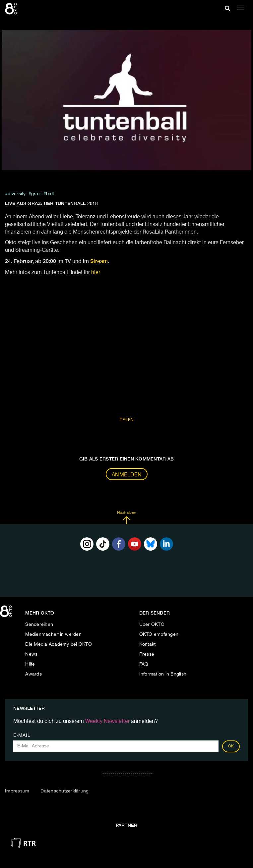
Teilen (127, 420)
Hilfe (30, 664)
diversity (17, 194)
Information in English (163, 674)
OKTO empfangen (159, 634)
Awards (33, 674)
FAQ (144, 664)
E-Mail (22, 735)
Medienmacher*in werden (53, 634)
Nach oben (126, 517)
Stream (99, 261)
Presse (147, 654)
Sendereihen (39, 624)
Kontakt (148, 644)
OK (231, 746)
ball (50, 194)
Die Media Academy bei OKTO (59, 644)
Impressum (17, 791)
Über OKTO (152, 624)
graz (36, 194)
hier (96, 273)
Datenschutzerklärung (64, 791)
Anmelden (127, 475)
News (31, 654)
